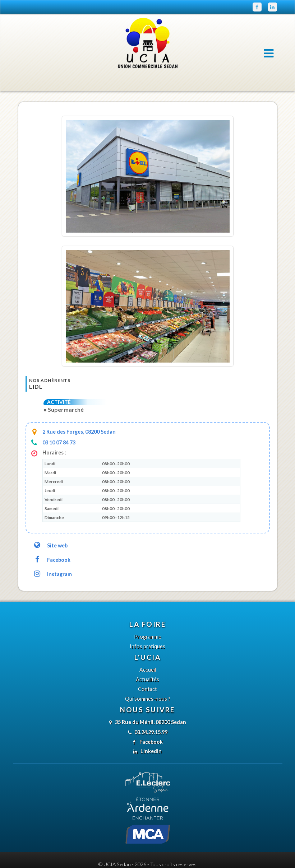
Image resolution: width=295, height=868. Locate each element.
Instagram (52, 558)
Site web (50, 529)
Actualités (147, 663)
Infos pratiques (147, 630)
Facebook (52, 543)
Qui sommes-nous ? (148, 682)
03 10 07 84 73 (59, 426)
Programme (148, 620)
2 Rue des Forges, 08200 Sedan (79, 415)
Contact (147, 673)
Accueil (148, 653)
